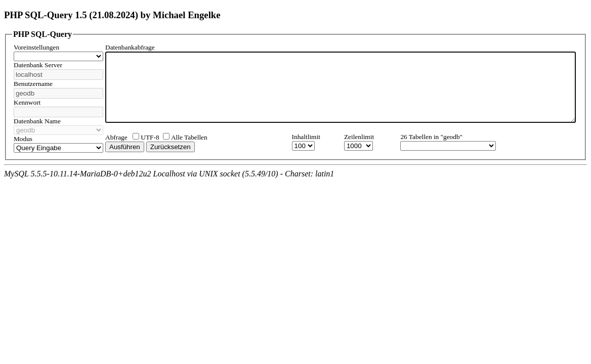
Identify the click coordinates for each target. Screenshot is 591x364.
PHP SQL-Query (43, 34)
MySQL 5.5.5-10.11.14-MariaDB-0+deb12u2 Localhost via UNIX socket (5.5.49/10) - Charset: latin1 (169, 180)
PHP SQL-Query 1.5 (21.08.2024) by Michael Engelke (112, 15)
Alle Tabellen (189, 144)
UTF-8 (150, 144)
